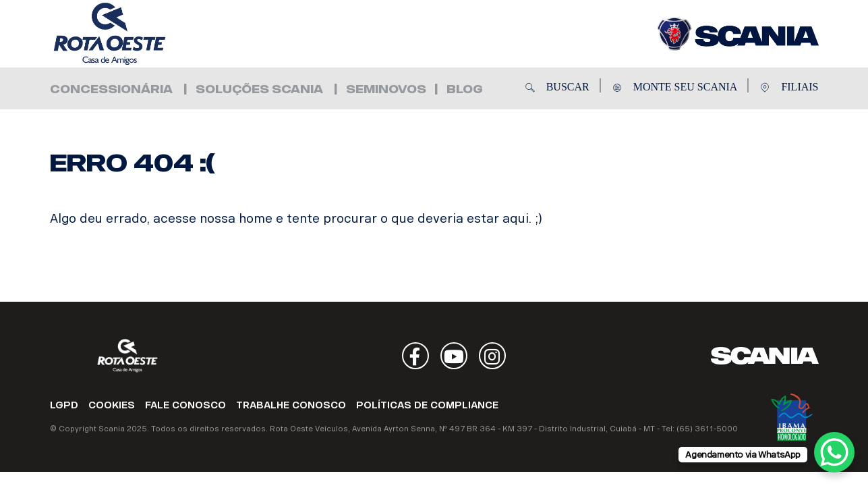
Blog (465, 89)
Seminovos (386, 89)
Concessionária (111, 89)
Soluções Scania (259, 89)
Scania (765, 356)
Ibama (792, 417)
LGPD (64, 405)
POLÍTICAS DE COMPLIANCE (427, 405)
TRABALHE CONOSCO (291, 405)
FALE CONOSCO (185, 405)
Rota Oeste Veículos (131, 34)
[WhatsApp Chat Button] (834, 452)
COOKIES (112, 405)
